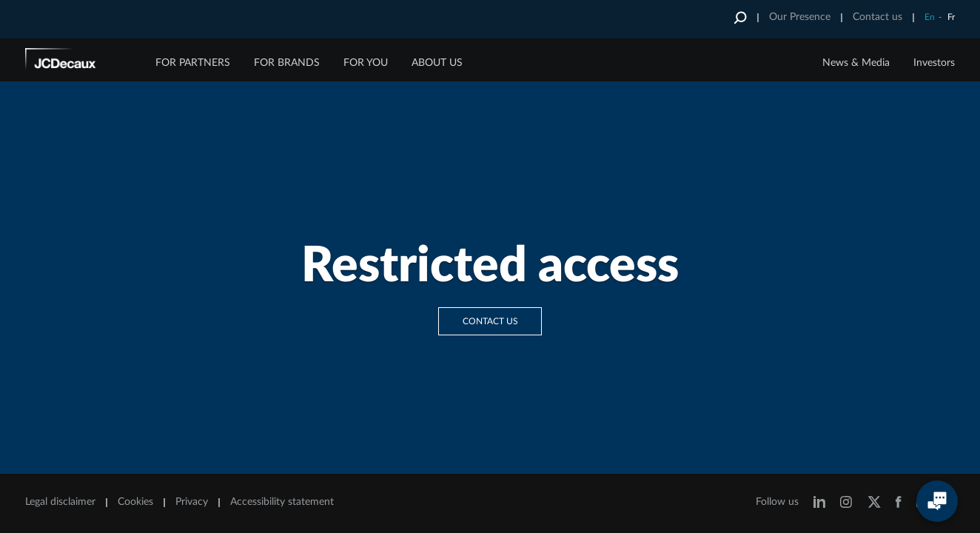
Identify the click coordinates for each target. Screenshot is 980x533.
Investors (934, 63)
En (930, 17)
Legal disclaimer (60, 502)
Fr (951, 17)
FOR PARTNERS (193, 63)
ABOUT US (437, 63)
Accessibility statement (282, 502)
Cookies (135, 502)
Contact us (877, 17)
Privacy (192, 502)
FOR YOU (366, 63)
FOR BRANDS (287, 63)
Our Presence (800, 17)
